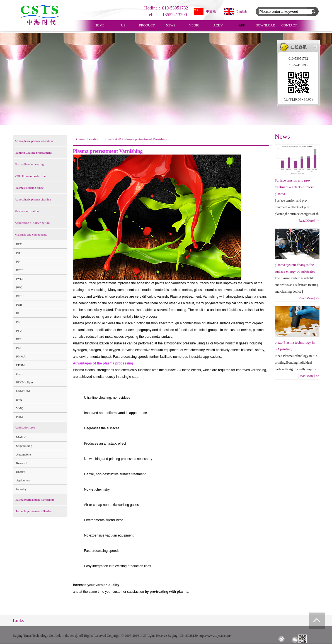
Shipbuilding (24, 446)
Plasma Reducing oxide (29, 188)
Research (22, 463)
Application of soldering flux (33, 223)
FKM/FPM (23, 391)
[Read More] (308, 221)
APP (242, 25)
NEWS (171, 25)
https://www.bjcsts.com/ (215, 636)
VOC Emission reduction (30, 176)
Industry (21, 489)
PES (19, 348)
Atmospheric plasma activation (34, 141)
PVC (19, 287)
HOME (99, 25)
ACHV (218, 25)
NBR (19, 374)
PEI (19, 339)
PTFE (20, 270)
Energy (21, 472)
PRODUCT (147, 25)
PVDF (20, 279)
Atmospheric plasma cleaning (33, 199)
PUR (19, 305)
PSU (19, 330)
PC (18, 322)
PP (18, 261)
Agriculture (23, 480)
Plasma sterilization (27, 211)
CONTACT (289, 25)
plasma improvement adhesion (33, 511)
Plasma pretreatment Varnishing (34, 499)
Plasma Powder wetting (29, 164)
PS (18, 313)
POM (20, 417)
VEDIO (194, 25)
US (123, 25)
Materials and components (31, 234)
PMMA (21, 356)
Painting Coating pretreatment (33, 153)
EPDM (20, 365)
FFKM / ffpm (25, 382)
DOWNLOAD (266, 25)
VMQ (20, 408)
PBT (19, 253)
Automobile (24, 454)
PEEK (20, 296)
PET (19, 244)
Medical (21, 437)
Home (107, 139)
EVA (19, 400)
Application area (25, 427)
